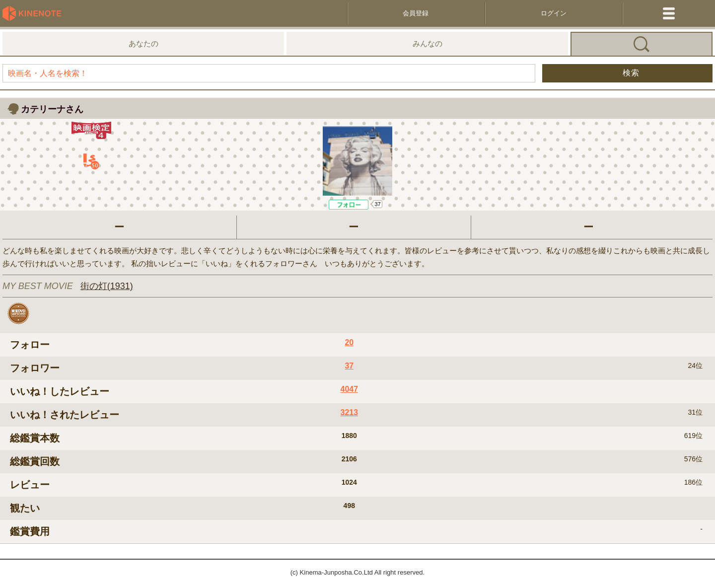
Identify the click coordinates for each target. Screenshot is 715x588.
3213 (349, 412)
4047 (349, 389)
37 (377, 204)
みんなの (428, 43)
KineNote (35, 13)
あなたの (143, 43)
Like (349, 205)
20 (349, 342)
